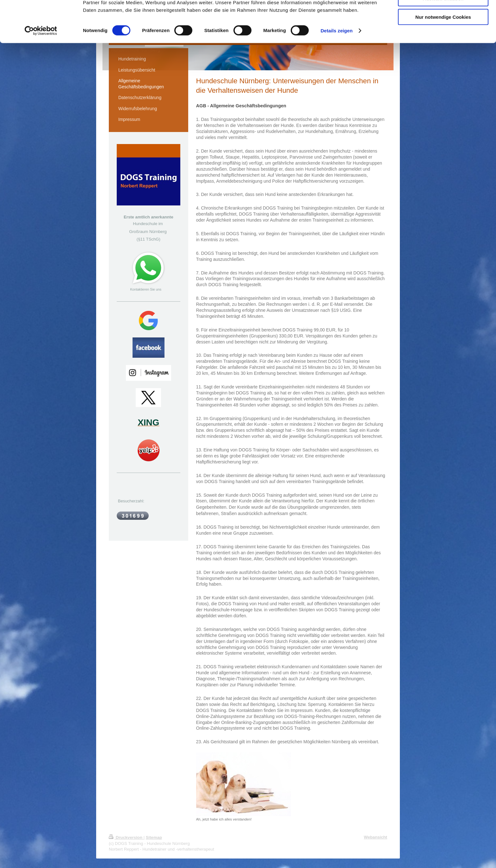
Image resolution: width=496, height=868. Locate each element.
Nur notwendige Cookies (443, 53)
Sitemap (154, 837)
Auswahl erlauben (443, 34)
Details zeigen (336, 66)
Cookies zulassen (443, 16)
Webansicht (375, 837)
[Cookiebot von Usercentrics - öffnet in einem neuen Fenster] (41, 66)
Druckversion (126, 837)
